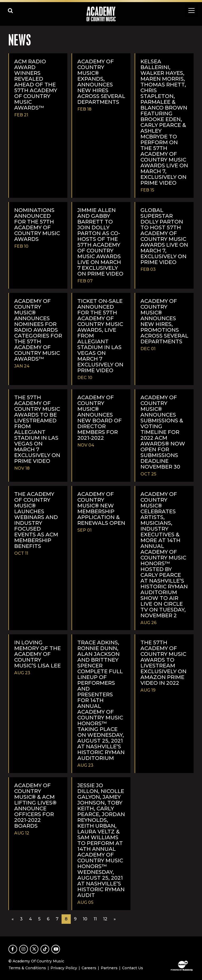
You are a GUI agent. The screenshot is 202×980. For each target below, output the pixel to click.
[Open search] (11, 11)
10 (85, 919)
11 (95, 919)
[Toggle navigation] (191, 11)
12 (105, 919)
